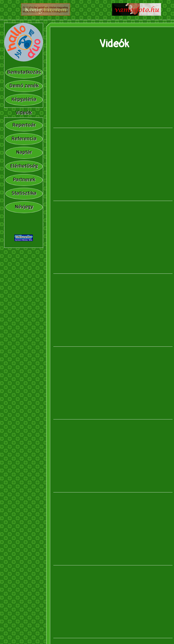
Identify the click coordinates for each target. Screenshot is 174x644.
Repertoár (24, 125)
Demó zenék (24, 86)
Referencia (24, 139)
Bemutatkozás (24, 72)
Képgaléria (24, 99)
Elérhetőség (24, 166)
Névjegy (24, 207)
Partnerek (24, 180)
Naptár (24, 152)
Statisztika (24, 193)
